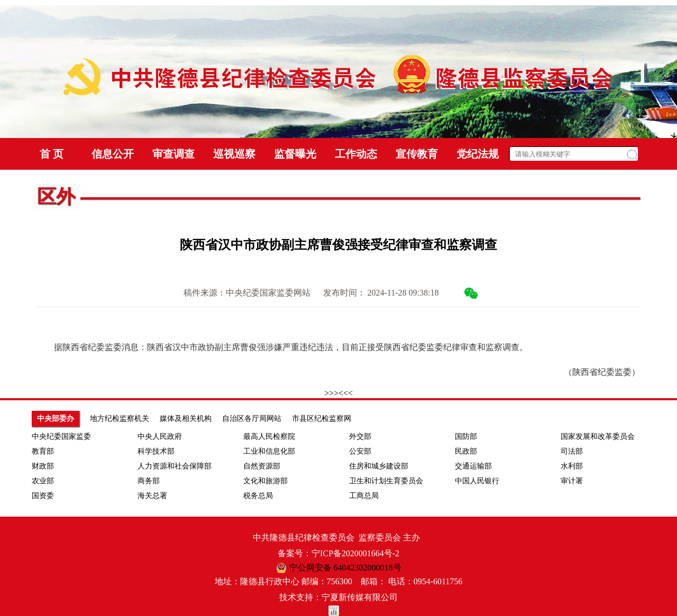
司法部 (572, 451)
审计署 (572, 481)
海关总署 (152, 496)
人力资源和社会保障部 (175, 466)
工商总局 (364, 496)
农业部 (43, 481)
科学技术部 (156, 451)
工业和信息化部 (269, 451)
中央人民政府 (160, 436)
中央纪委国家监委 (61, 436)
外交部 (360, 436)
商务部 (149, 481)
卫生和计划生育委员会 (386, 481)
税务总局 (258, 496)
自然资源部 (262, 466)
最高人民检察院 (269, 436)
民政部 (466, 451)
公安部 (360, 451)
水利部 (572, 466)
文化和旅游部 (266, 481)
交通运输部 (473, 466)
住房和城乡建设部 (379, 466)
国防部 (466, 436)
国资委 (43, 496)
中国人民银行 (477, 481)
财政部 (43, 466)
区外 (56, 197)
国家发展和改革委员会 (598, 436)
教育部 (43, 451)
